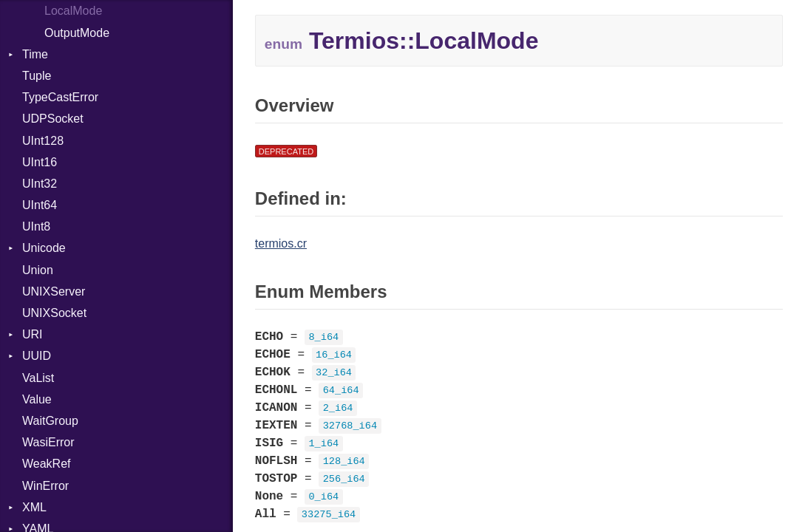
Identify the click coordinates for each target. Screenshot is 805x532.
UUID (37, 356)
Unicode (44, 248)
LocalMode (73, 11)
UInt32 (40, 184)
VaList (38, 378)
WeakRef (47, 464)
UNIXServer (54, 291)
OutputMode (77, 33)
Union (38, 270)
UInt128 (43, 141)
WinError (45, 486)
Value (37, 399)
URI (33, 334)
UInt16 (40, 162)
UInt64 (40, 205)
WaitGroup (50, 421)
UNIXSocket (54, 313)
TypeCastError (60, 97)
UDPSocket (53, 119)
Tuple (37, 76)
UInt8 (36, 226)
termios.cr (281, 243)
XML (34, 507)
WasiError (48, 442)
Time (35, 54)
